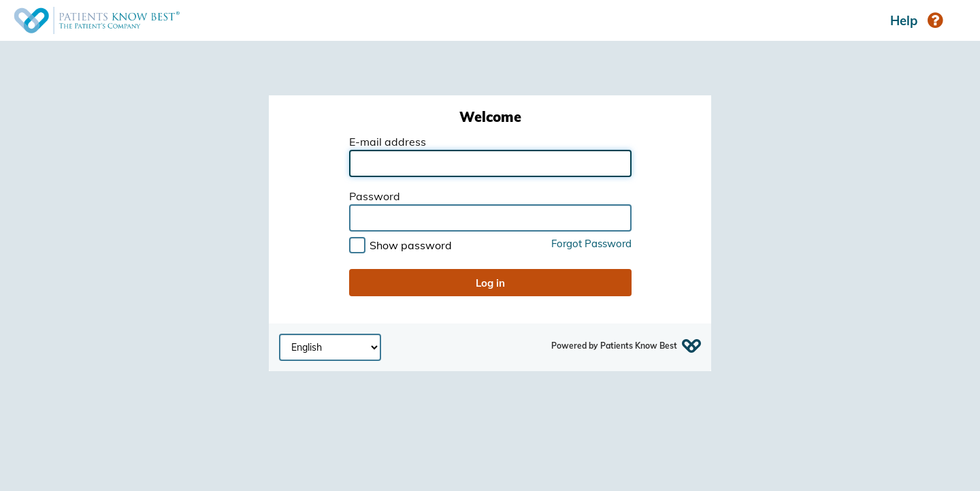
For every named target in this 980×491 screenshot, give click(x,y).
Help (916, 20)
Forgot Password (591, 244)
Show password (411, 245)
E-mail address (388, 142)
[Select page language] (330, 347)
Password (375, 197)
